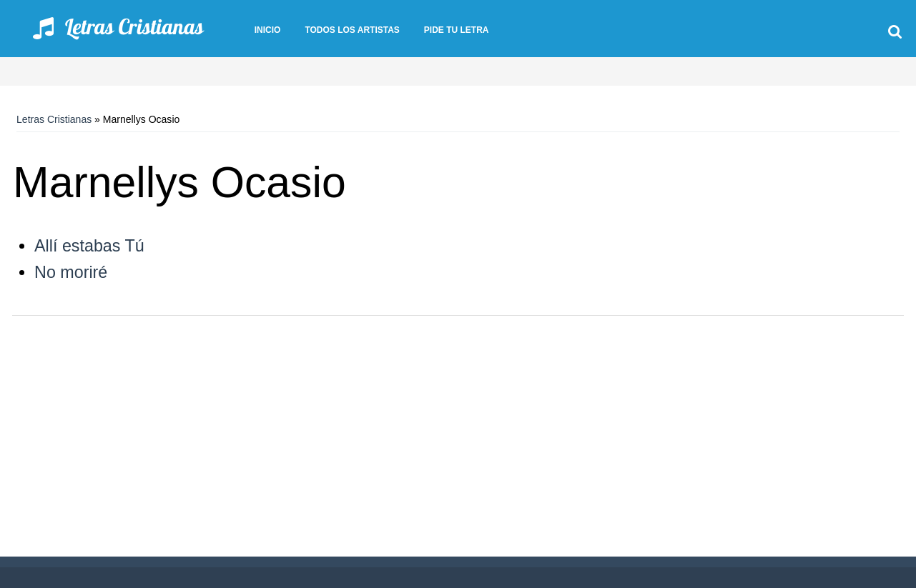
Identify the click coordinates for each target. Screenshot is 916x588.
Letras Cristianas (54, 119)
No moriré (71, 272)
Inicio (268, 30)
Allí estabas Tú (89, 246)
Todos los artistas (352, 30)
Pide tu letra (457, 30)
